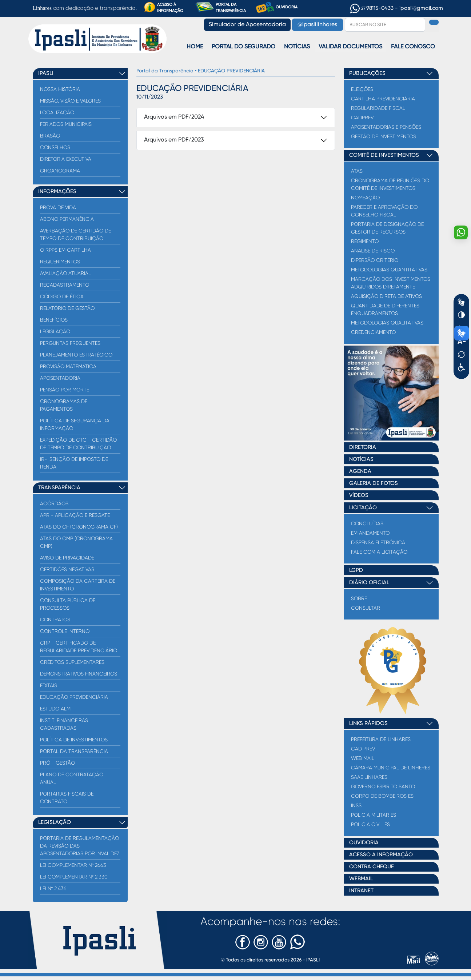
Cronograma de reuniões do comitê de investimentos (390, 184)
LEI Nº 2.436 (53, 888)
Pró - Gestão (57, 763)
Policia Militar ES (374, 815)
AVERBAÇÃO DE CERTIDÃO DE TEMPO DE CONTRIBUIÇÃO (75, 234)
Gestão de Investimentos (384, 136)
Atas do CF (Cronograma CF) (79, 527)
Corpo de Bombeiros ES (382, 796)
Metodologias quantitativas (389, 270)
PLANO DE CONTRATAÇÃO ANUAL (72, 778)
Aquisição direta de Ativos (386, 296)
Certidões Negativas (67, 569)
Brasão (50, 136)
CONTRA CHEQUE (372, 867)
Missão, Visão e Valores (70, 101)
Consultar (366, 608)
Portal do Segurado (244, 47)
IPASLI (46, 73)
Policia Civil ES (370, 824)
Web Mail (363, 758)
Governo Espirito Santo (383, 786)
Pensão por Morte (65, 390)
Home (195, 47)
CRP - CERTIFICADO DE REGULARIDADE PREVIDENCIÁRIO (79, 647)
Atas (357, 171)
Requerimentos (60, 262)
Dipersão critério (375, 260)
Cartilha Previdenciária (383, 99)
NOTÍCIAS (361, 459)
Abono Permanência (67, 219)
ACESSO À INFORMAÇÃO (164, 7)
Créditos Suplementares (72, 662)
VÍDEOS (359, 495)
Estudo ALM (55, 709)
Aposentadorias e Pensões (386, 127)
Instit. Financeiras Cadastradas (64, 724)
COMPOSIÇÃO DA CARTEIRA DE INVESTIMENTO (78, 585)
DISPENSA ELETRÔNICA (378, 542)
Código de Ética (62, 296)
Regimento (365, 241)
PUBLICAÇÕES (367, 73)
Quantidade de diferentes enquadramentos (385, 309)
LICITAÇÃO (363, 508)
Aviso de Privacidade (67, 558)
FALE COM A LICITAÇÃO (379, 552)
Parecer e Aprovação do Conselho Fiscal (384, 211)
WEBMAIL (361, 879)
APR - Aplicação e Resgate (75, 515)
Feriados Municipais (66, 124)
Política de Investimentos (74, 740)
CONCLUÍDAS (367, 523)
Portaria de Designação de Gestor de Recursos (387, 228)
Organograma (60, 171)
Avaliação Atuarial (65, 273)
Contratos (55, 620)
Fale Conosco (413, 47)
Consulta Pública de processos (68, 604)
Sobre (359, 598)
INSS (356, 805)
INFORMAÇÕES (57, 192)
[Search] (385, 25)
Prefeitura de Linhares (381, 739)
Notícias (297, 47)
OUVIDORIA (277, 7)
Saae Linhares (369, 777)
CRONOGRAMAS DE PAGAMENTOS (64, 405)
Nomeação (365, 198)
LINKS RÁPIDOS (368, 723)
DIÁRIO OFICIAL (369, 583)
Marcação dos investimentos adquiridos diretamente (391, 283)
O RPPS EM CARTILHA (65, 250)
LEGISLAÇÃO (55, 822)
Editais (49, 685)
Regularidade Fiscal (378, 108)
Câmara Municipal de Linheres (391, 768)
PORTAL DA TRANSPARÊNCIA (220, 7)
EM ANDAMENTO (370, 533)
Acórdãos (54, 503)
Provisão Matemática (68, 366)
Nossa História (60, 89)
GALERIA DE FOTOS (374, 483)
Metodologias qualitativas (387, 323)
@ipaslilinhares (317, 25)
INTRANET (361, 891)
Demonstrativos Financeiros (79, 674)
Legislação (55, 331)
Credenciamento (373, 332)
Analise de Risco (373, 251)
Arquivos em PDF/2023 (174, 140)
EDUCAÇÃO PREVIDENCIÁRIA (74, 697)
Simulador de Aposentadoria (247, 25)
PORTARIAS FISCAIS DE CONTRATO (67, 798)
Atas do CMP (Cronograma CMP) (76, 542)
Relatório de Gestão (67, 308)
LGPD (356, 570)
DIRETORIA (363, 447)
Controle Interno (65, 631)
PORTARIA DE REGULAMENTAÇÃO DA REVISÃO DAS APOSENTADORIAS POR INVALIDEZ (80, 846)
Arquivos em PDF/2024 (174, 117)
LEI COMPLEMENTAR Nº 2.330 (74, 877)
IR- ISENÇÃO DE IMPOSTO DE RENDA (74, 463)
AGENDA (360, 471)
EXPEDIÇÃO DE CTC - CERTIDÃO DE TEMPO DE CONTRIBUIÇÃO (78, 444)
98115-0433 (372, 8)
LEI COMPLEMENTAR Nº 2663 (73, 865)
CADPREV (362, 117)
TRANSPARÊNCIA (59, 488)
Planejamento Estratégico (76, 355)
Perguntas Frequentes (70, 343)
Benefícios (54, 320)
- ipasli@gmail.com (419, 8)
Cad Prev (363, 749)
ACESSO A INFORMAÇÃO (381, 855)
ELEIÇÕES (362, 89)
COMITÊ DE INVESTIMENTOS (384, 155)
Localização (57, 112)
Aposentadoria (60, 378)
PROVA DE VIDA (58, 207)
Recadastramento (65, 285)
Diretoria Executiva (66, 159)
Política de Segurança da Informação (75, 424)
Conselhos (55, 147)
